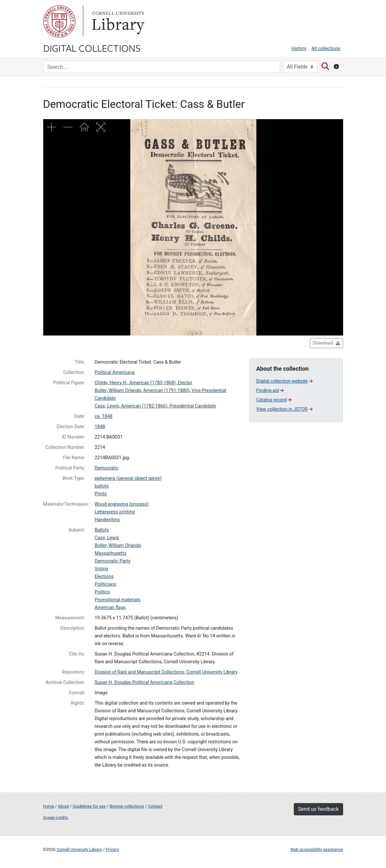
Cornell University (59, 21)
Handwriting (107, 520)
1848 (100, 427)
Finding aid (270, 391)
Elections (104, 577)
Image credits (56, 817)
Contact (155, 806)
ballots (101, 486)
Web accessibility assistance (317, 849)
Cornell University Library (79, 849)
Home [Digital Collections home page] (49, 806)
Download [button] (326, 343)
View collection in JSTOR (284, 409)
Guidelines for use (89, 806)
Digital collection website (284, 381)
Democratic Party (112, 561)
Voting (101, 569)
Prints (101, 494)
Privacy (112, 849)
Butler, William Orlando (118, 546)
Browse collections (127, 806)
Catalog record (274, 400)
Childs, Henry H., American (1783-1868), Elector (143, 383)
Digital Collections (92, 48)
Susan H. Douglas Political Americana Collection (144, 682)
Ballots (102, 530)
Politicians (105, 584)
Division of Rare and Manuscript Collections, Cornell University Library (166, 672)
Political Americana (114, 372)
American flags (110, 608)
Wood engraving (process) (122, 504)
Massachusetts (110, 553)
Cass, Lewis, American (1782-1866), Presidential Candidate (155, 406)
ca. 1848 (103, 416)
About (64, 806)
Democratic (106, 468)
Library (117, 21)
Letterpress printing (115, 512)
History (299, 49)
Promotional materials (117, 600)
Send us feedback (318, 809)
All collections (326, 49)
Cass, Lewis (107, 538)
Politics (102, 592)
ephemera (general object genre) (128, 478)
